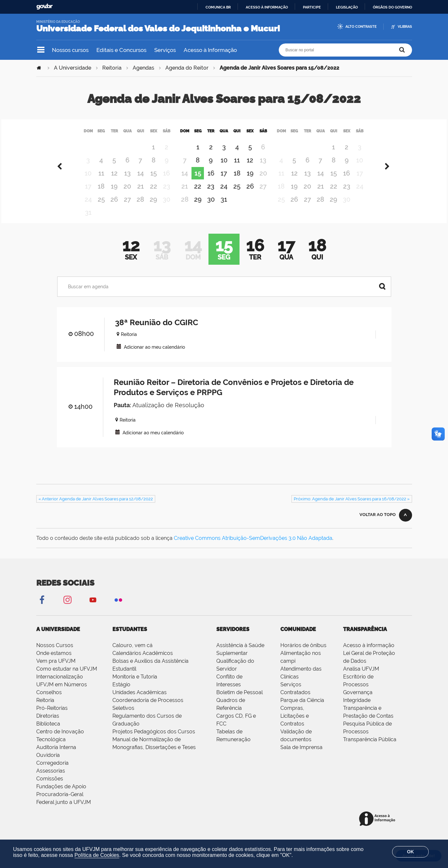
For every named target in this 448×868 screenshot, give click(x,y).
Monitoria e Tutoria (135, 685)
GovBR (44, 7)
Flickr (118, 608)
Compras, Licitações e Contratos (295, 724)
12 (114, 181)
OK (411, 852)
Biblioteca (48, 732)
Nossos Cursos (55, 653)
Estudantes (130, 637)
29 (153, 208)
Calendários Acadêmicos (143, 661)
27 (127, 208)
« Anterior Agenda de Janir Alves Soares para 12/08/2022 (96, 507)
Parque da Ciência (302, 708)
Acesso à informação (267, 7)
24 (224, 194)
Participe (312, 7)
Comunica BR (218, 7)
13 (127, 181)
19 (114, 194)
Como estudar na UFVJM (67, 677)
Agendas (143, 68)
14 (141, 181)
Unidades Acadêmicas (140, 701)
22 (154, 194)
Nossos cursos (70, 50)
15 (154, 181)
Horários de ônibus (303, 653)
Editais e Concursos (121, 50)
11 (101, 181)
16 (211, 181)
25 (101, 208)
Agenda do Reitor (187, 68)
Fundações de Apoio (61, 795)
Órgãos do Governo (392, 7)
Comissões (50, 787)
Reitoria (112, 68)
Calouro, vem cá (133, 653)
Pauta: (122, 413)
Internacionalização (60, 685)
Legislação (347, 7)
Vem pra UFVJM (56, 669)
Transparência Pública (370, 748)
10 (224, 168)
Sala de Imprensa (301, 755)
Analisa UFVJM (361, 677)
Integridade (357, 708)
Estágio (121, 693)
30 (211, 208)
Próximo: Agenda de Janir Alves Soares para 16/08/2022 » (352, 507)
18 (101, 194)
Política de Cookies (97, 855)
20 (127, 194)
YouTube (93, 608)
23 (211, 194)
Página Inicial (40, 68)
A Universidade (73, 68)
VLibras (405, 27)
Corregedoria (52, 771)
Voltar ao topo (378, 523)
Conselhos (49, 701)
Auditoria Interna (56, 755)
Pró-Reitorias (52, 716)
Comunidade (298, 637)
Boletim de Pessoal (240, 701)
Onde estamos (54, 661)
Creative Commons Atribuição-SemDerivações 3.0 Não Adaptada (253, 546)
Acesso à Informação (210, 50)
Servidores (233, 637)
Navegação (41, 50)
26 (114, 208)
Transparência (365, 637)
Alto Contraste (361, 27)
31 (224, 208)
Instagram (67, 608)
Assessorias (51, 779)
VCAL (119, 354)
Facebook (42, 608)
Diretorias (48, 724)
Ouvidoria (48, 763)
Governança (358, 701)
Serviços (165, 50)
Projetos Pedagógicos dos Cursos (154, 740)
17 (224, 181)
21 (141, 194)
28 (140, 208)
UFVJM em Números (62, 693)
